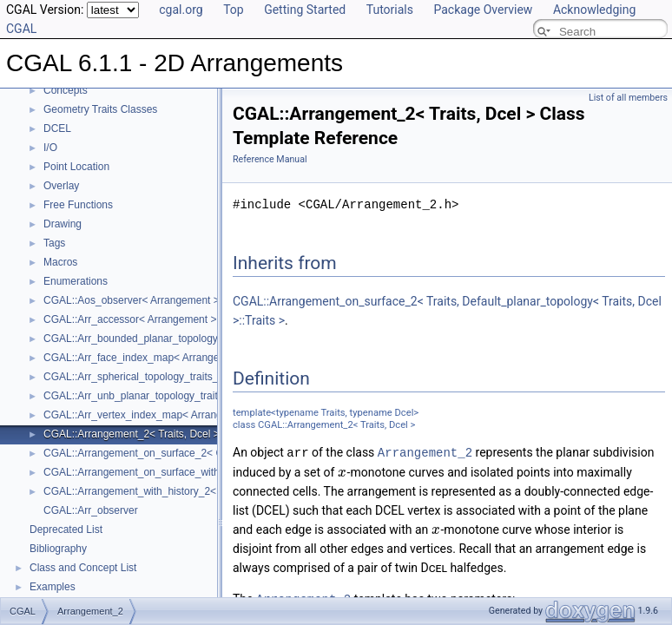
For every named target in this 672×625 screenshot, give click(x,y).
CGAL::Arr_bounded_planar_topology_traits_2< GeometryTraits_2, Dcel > (214, 339)
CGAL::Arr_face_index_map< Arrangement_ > (150, 358)
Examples (53, 587)
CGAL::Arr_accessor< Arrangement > (130, 319)
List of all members (628, 98)
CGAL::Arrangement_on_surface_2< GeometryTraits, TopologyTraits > (206, 453)
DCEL (57, 128)
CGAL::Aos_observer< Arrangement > (132, 300)
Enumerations (76, 281)
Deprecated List (66, 530)
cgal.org (181, 10)
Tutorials (390, 10)
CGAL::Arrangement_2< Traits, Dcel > (132, 434)
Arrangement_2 (425, 452)
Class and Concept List (83, 568)
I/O (50, 148)
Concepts (66, 90)
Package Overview (483, 10)
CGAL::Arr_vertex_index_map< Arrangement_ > (155, 415)
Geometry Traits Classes (100, 109)
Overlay (61, 186)
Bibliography (58, 549)
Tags (54, 243)
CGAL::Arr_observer (91, 510)
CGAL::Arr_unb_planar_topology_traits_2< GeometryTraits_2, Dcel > (203, 396)
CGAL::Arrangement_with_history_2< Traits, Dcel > (162, 491)
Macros (60, 262)
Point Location (76, 167)
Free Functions (78, 205)
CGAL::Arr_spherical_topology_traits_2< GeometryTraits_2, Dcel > (198, 377)
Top (234, 10)
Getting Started (305, 10)
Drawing (63, 224)
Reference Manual (270, 159)
